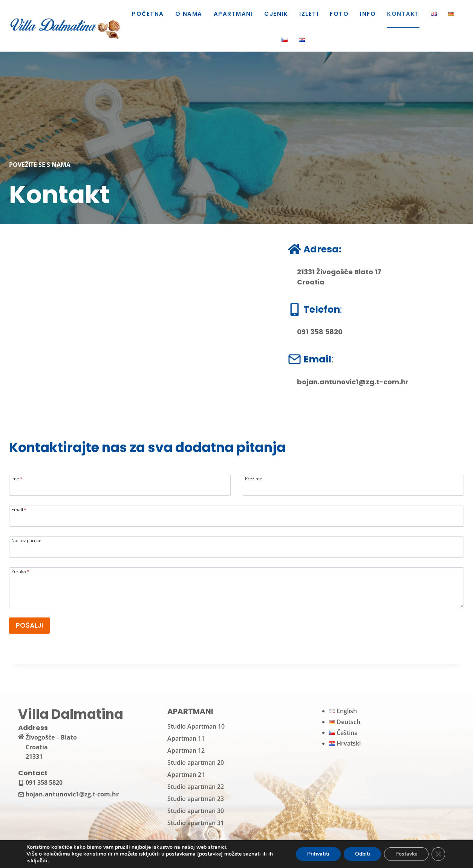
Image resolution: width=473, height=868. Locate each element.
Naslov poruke (26, 540)
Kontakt (403, 14)
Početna (148, 14)
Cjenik (276, 14)
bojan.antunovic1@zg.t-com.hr (353, 382)
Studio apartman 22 (196, 787)
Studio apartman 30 (196, 811)
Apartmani (233, 14)
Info (368, 14)
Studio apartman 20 (196, 763)
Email (19, 509)
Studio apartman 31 (196, 823)
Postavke (406, 854)
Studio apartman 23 (196, 799)
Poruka (20, 571)
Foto (339, 14)
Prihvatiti (318, 854)
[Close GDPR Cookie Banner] (438, 854)
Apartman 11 (186, 738)
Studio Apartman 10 (196, 726)
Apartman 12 (186, 750)
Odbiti (362, 854)
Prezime (254, 478)
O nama (189, 14)
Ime (17, 478)
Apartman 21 (186, 775)
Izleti (309, 14)
